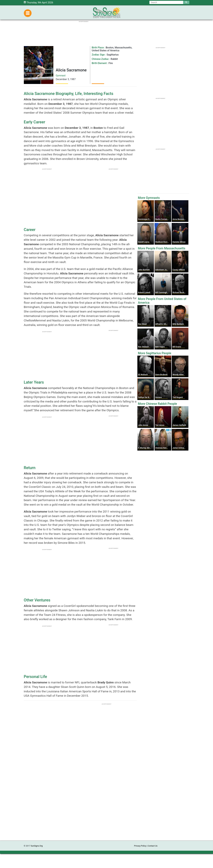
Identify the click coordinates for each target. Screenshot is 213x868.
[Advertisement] (107, 794)
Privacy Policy (140, 846)
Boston (110, 48)
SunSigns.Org (37, 846)
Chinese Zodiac (100, 59)
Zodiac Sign (98, 55)
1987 (73, 79)
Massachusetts (123, 48)
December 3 (62, 79)
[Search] (166, 2)
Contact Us (153, 846)
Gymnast (61, 76)
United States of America (106, 50)
